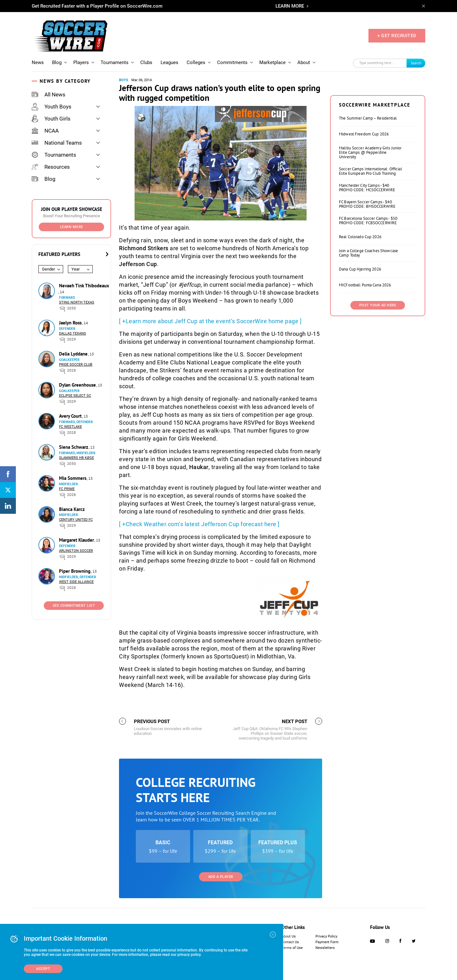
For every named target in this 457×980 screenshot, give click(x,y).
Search (416, 63)
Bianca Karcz (72, 509)
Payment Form (327, 942)
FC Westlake (70, 427)
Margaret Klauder (77, 540)
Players (81, 62)
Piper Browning (75, 571)
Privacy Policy (326, 936)
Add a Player (221, 877)
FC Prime (67, 489)
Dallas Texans (73, 333)
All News (49, 95)
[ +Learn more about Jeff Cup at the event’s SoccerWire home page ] (210, 321)
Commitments (232, 62)
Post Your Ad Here (378, 305)
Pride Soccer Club (76, 365)
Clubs (146, 62)
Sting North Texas (77, 302)
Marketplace (272, 62)
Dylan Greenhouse (78, 385)
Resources (51, 167)
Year (76, 269)
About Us (289, 936)
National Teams (57, 143)
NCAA (45, 131)
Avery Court (71, 416)
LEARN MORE (290, 6)
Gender (48, 269)
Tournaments (115, 62)
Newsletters (325, 948)
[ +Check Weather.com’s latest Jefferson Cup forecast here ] (199, 524)
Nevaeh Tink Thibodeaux (84, 286)
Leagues (169, 62)
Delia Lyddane (74, 354)
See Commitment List (74, 606)
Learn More (72, 227)
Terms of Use (292, 948)
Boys (124, 80)
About (304, 62)
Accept (43, 969)
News (38, 62)
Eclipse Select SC (75, 396)
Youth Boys (52, 107)
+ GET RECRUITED (397, 36)
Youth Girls (51, 119)
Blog (57, 62)
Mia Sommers (73, 478)
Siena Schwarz (74, 447)
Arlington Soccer (76, 551)
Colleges (196, 62)
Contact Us (290, 942)
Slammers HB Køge (76, 458)
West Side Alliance (76, 582)
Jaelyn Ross (71, 323)
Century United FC (76, 520)
